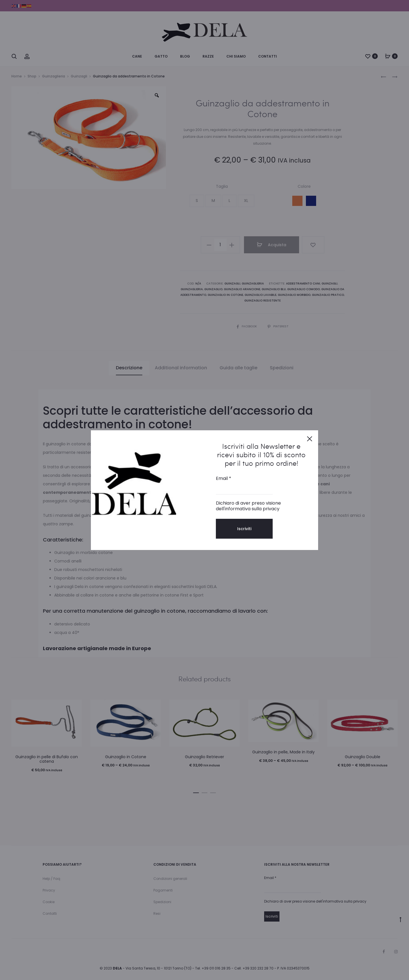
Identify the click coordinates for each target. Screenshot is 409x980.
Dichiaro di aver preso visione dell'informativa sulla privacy (248, 506)
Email (224, 479)
